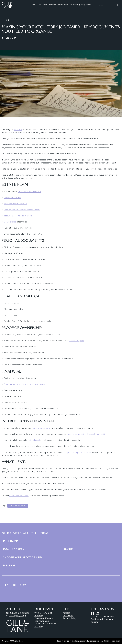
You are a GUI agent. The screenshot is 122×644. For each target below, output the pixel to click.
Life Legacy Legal (17, 616)
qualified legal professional (79, 452)
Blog (82, 5)
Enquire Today (16, 585)
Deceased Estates (63, 5)
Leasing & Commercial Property (46, 625)
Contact (88, 5)
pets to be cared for (42, 428)
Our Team (34, 5)
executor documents (18, 506)
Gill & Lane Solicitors (19, 496)
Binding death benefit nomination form (22, 210)
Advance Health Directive (15, 204)
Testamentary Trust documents (18, 216)
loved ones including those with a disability (87, 434)
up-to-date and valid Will (30, 192)
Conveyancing (74, 5)
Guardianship (10, 222)
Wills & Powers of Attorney (47, 5)
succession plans (77, 341)
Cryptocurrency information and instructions (24, 384)
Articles (66, 613)
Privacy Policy (70, 618)
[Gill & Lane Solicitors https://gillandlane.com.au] (7, 5)
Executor (18, 130)
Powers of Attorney (13, 198)
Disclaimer (68, 616)
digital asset (35, 440)
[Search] (107, 5)
